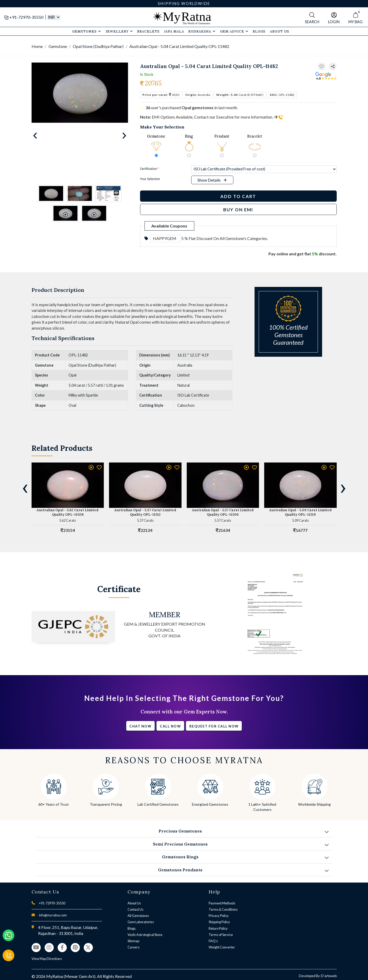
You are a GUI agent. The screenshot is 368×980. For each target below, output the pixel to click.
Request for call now (214, 726)
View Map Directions (47, 959)
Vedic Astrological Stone (145, 935)
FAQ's (213, 941)
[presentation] (25, 487)
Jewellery (119, 31)
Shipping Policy (219, 922)
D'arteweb (329, 976)
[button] (333, 67)
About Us (134, 903)
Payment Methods (222, 903)
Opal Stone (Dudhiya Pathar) (98, 46)
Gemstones (87, 31)
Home (37, 46)
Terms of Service (221, 935)
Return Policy (218, 928)
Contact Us (135, 909)
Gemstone (58, 46)
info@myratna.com (53, 915)
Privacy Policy (219, 916)
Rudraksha (202, 31)
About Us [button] (280, 31)
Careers (134, 947)
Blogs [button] (259, 31)
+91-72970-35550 (24, 17)
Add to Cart (238, 196)
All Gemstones (138, 916)
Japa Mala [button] (174, 31)
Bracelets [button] (148, 31)
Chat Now (140, 726)
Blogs (132, 928)
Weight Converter (222, 947)
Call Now (170, 726)
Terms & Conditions (223, 909)
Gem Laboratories (141, 922)
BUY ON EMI (238, 210)
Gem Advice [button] (234, 31)
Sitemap (133, 941)
